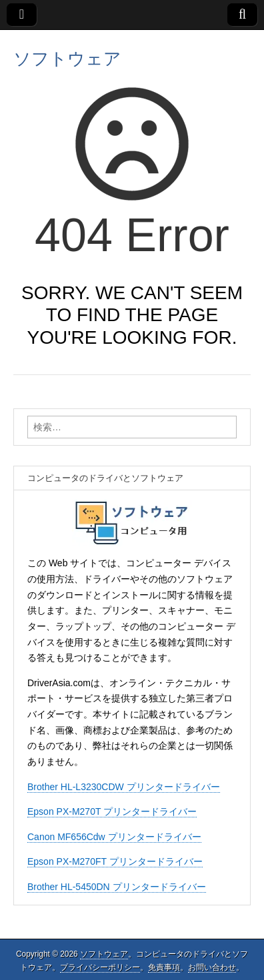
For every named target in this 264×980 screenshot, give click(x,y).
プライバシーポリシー (100, 967)
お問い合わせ (212, 967)
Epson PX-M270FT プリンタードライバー (115, 861)
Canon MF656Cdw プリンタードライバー (114, 837)
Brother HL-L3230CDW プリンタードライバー (124, 787)
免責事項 (164, 967)
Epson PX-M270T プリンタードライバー (112, 811)
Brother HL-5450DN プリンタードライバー (117, 887)
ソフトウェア (67, 59)
